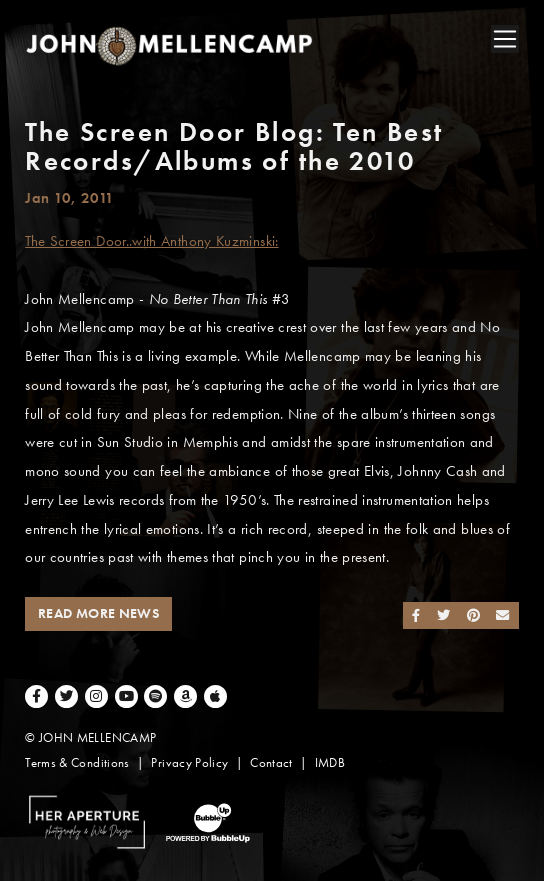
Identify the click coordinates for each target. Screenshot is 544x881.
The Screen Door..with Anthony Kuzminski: (151, 241)
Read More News (98, 613)
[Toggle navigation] (505, 39)
